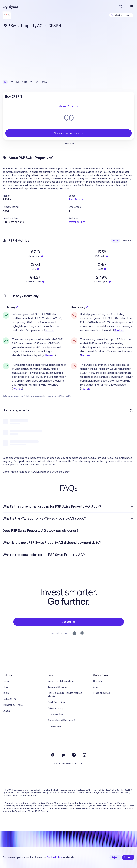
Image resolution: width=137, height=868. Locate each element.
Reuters (49, 330)
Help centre (9, 699)
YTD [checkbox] (25, 82)
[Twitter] (63, 755)
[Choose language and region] (120, 7)
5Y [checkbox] (37, 82)
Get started (68, 622)
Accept (128, 857)
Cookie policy (55, 714)
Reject (115, 857)
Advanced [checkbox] (127, 241)
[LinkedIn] (74, 755)
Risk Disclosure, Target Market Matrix (65, 695)
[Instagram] (84, 755)
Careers (98, 681)
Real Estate (76, 199)
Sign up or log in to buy (69, 133)
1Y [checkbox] (31, 82)
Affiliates (98, 687)
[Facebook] (53, 755)
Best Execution (56, 702)
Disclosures (54, 726)
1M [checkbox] (17, 82)
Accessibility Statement (61, 720)
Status (7, 711)
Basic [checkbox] (115, 241)
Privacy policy (55, 708)
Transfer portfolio (13, 705)
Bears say (80, 307)
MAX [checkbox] (45, 82)
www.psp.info (77, 222)
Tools (6, 693)
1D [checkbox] (5, 82)
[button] (36, 196)
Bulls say (11, 307)
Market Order (68, 106)
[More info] (132, 410)
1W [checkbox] (11, 82)
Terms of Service (57, 687)
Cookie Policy (54, 857)
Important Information (61, 681)
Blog (5, 687)
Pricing (7, 681)
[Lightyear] (11, 7)
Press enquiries (102, 693)
